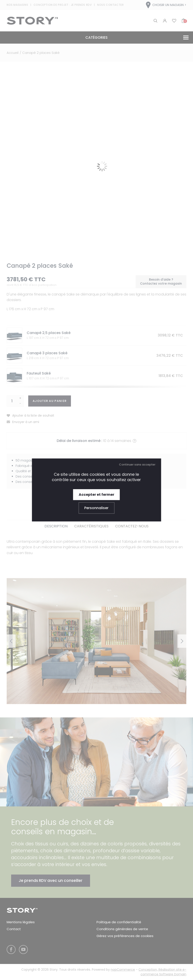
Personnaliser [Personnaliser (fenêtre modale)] (96, 508)
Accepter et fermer (96, 495)
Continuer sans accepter (137, 465)
